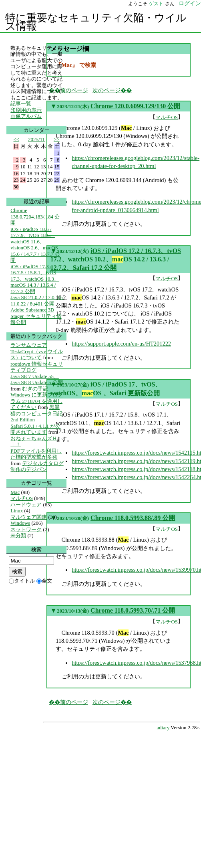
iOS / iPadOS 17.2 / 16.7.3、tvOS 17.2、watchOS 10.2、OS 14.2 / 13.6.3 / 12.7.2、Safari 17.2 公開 (116, 259)
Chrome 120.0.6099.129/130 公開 (135, 106)
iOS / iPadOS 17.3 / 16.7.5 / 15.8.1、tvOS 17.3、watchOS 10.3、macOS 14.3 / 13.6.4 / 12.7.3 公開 (35, 279)
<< (17, 139)
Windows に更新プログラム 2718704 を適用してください (36, 401)
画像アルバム (26, 116)
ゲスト (156, 4)
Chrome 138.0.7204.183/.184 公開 (35, 216)
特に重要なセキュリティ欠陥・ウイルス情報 (96, 22)
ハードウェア (26, 505)
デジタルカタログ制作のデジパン (37, 466)
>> (57, 139)
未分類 (18, 535)
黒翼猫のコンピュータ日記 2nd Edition (36, 413)
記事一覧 (21, 104)
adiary (163, 728)
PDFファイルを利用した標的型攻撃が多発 (36, 454)
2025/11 (36, 139)
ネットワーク (26, 529)
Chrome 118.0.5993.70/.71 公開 (133, 610)
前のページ (74, 90)
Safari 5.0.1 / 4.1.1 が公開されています (35, 429)
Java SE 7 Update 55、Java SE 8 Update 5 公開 (36, 379)
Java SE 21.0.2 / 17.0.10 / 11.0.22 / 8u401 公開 (37, 300)
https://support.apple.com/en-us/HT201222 (121, 344)
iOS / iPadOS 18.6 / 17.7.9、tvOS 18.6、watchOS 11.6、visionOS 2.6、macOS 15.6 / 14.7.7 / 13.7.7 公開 (35, 245)
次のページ (107, 90)
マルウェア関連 (29, 517)
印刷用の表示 (26, 110)
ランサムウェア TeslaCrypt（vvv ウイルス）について (37, 351)
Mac (15, 492)
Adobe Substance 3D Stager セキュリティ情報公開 (36, 316)
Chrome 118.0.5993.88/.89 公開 (133, 518)
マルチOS (167, 117)
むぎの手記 (35, 389)
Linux (17, 511)
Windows (20, 523)
